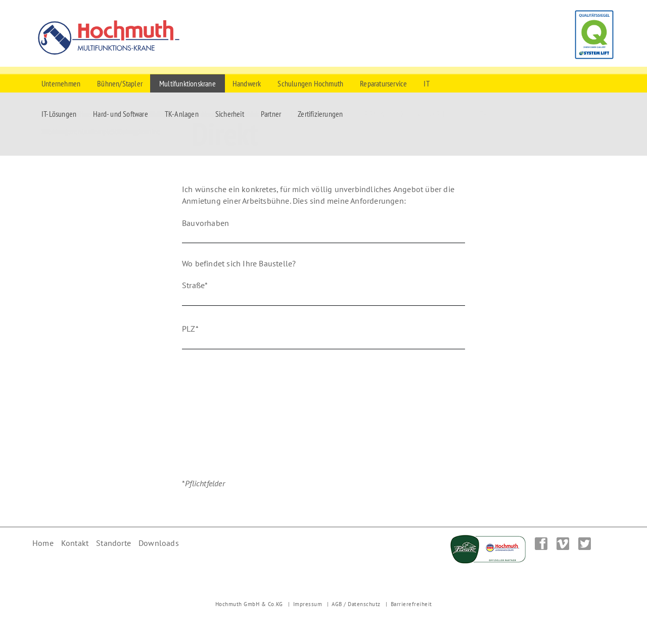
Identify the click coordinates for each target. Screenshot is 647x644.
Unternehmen (61, 83)
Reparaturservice (383, 83)
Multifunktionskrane (188, 83)
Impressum (308, 604)
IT (426, 83)
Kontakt (75, 543)
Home (43, 543)
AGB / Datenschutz (356, 604)
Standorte (113, 543)
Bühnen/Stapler (120, 83)
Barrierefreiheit (411, 604)
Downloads (159, 543)
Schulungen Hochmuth (310, 83)
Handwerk (247, 83)
